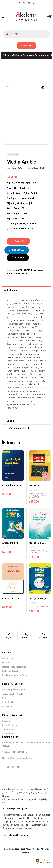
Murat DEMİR (42, 495)
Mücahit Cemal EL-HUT (38, 551)
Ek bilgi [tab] (11, 421)
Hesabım (26, 638)
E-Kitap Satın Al (17, 250)
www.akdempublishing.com (15, 809)
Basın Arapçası (37, 270)
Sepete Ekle (20, 241)
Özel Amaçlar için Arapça (17, 273)
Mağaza (9, 638)
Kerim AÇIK (44, 607)
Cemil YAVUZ (34, 607)
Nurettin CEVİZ (17, 168)
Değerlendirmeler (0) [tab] (18, 428)
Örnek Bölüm (18, 257)
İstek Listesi (44, 638)
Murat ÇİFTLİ (33, 553)
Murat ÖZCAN (34, 497)
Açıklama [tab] (12, 290)
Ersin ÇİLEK (33, 494)
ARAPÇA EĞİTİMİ (23, 270)
